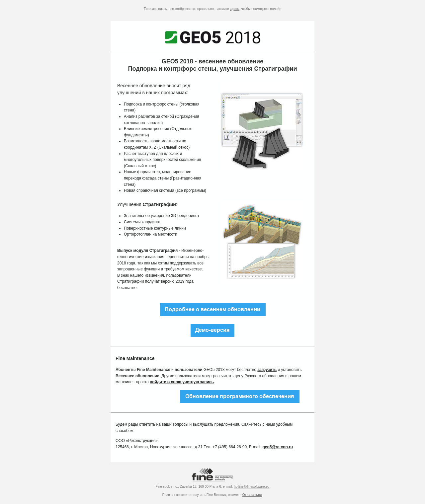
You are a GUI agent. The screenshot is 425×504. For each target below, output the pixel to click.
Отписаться (252, 495)
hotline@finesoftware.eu (252, 487)
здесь (234, 9)
